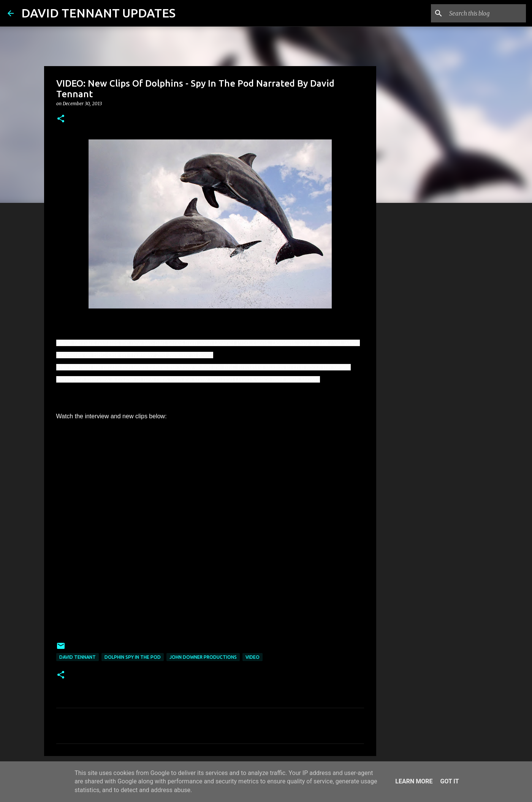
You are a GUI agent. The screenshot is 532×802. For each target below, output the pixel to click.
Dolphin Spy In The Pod (133, 657)
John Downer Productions (203, 657)
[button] (61, 119)
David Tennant (78, 657)
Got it (449, 781)
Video (253, 657)
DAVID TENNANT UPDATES (98, 13)
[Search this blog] (486, 13)
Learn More (414, 781)
